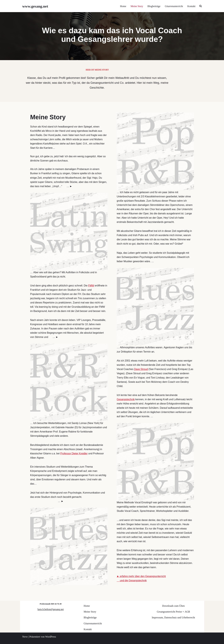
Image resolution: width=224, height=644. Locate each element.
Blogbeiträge (154, 6)
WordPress (51, 636)
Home (123, 6)
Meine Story (137, 6)
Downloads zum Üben (173, 605)
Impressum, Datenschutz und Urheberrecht (173, 617)
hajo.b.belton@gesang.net (51, 609)
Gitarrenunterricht (174, 6)
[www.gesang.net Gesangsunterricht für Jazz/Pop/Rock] (35, 6)
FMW (91, 284)
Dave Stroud (141, 368)
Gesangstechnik (126, 398)
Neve (25, 636)
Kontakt (191, 6)
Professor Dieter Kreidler (74, 453)
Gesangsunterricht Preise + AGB (173, 611)
